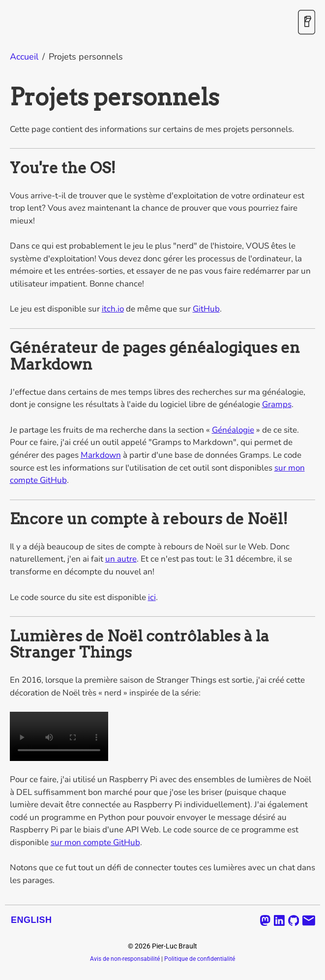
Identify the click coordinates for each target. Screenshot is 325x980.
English (31, 920)
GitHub (206, 309)
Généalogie (233, 430)
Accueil (24, 57)
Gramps (277, 404)
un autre (121, 559)
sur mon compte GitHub (95, 842)
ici (152, 597)
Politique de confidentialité (200, 959)
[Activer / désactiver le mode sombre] (307, 23)
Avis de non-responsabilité (125, 959)
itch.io (113, 309)
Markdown (101, 455)
